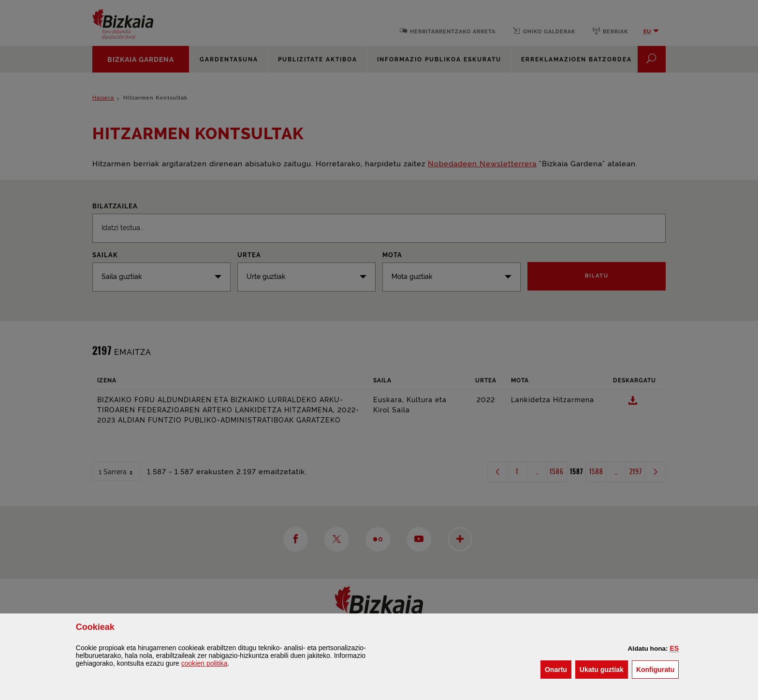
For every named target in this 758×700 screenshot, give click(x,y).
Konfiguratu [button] (657, 669)
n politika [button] (204, 663)
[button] (675, 648)
